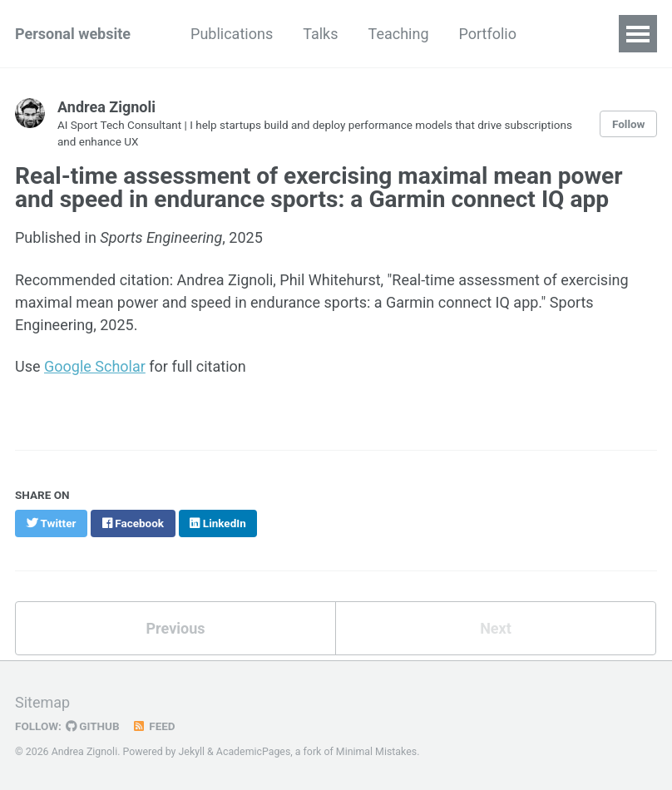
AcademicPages (253, 752)
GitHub (93, 726)
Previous (176, 628)
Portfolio (487, 34)
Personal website (73, 34)
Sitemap (42, 702)
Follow (629, 124)
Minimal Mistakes (376, 752)
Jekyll (192, 752)
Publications (232, 34)
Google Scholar (95, 366)
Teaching (399, 34)
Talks (320, 34)
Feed (154, 726)
